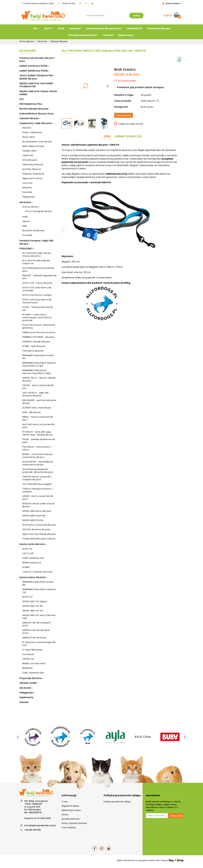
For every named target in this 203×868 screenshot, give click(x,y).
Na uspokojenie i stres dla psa (37, 142)
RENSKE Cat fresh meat (34, 664)
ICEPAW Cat (28, 659)
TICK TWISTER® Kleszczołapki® (37, 484)
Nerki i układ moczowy (33, 146)
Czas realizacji (69, 827)
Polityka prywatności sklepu (117, 802)
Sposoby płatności (71, 819)
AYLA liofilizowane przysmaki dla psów (38, 269)
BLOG (61, 29)
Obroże (26, 221)
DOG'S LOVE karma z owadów (37, 295)
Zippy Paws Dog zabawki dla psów (39, 534)
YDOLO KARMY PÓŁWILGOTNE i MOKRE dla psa (36, 77)
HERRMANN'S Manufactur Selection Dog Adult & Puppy (37, 372)
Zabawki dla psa (30, 118)
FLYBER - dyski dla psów (34, 346)
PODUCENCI (27, 249)
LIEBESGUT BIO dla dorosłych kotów (36, 632)
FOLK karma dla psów (33, 351)
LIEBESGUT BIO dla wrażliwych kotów (37, 624)
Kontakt (108, 35)
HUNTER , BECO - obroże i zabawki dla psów (39, 379)
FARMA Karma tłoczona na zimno (39, 332)
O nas (65, 802)
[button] (69, 795)
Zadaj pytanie (124, 115)
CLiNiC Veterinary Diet (33, 558)
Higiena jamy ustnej (32, 178)
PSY (36, 29)
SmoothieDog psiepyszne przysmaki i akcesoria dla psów (38, 471)
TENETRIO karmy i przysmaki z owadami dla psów (37, 478)
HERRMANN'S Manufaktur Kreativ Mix (38, 357)
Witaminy (27, 188)
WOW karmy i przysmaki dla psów (39, 525)
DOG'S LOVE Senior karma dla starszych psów (37, 301)
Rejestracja (126, 35)
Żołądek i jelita (29, 151)
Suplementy (26, 697)
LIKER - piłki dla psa (31, 412)
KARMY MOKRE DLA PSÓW (34, 71)
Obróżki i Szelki (29, 683)
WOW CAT (28, 597)
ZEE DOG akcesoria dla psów (36, 529)
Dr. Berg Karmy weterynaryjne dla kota (39, 644)
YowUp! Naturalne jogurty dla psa (39, 539)
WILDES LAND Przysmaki (34, 516)
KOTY (49, 29)
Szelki (25, 217)
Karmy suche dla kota (33, 544)
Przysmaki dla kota (31, 678)
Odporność (28, 155)
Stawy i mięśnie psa (32, 132)
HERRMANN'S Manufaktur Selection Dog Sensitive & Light (39, 364)
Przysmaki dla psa (159, 29)
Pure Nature (28, 654)
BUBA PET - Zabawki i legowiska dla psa (39, 277)
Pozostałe (27, 192)
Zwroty (65, 815)
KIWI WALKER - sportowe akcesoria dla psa (39, 402)
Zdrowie (24, 702)
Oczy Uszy (27, 183)
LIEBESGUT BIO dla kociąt (34, 638)
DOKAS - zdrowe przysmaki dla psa (38, 309)
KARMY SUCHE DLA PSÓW (34, 66)
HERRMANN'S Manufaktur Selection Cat (39, 591)
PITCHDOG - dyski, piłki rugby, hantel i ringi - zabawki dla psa (37, 433)
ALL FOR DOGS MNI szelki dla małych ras (36, 262)
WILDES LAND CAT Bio (33, 606)
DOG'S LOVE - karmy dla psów (37, 283)
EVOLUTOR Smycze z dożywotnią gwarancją (39, 326)
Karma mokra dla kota (33, 577)
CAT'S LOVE (28, 553)
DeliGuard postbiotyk (33, 165)
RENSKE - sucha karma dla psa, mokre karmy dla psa (38, 456)
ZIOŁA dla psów (30, 160)
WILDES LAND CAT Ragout (35, 601)
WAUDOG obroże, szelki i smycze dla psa (39, 505)
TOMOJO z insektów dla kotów (38, 572)
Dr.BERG (26, 567)
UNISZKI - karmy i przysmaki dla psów (38, 498)
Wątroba (27, 128)
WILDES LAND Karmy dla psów (37, 511)
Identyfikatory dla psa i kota (104, 29)
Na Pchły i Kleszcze (32, 169)
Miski (25, 226)
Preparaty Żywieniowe (33, 174)
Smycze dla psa (31, 207)
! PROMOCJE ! (134, 29)
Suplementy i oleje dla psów (36, 123)
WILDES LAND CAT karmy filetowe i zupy (39, 617)
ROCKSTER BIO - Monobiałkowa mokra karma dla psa (38, 463)
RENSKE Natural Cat (32, 563)
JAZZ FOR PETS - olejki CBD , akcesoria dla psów (36, 394)
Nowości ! (75, 29)
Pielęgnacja (29, 197)
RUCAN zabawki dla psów (34, 109)
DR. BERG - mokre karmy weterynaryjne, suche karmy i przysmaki (37, 317)
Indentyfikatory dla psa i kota (36, 114)
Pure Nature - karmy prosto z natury (37, 448)
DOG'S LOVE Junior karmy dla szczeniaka (37, 289)
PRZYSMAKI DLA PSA (31, 104)
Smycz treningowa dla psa (38, 211)
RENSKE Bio (27, 668)
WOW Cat (27, 549)
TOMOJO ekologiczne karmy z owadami (37, 490)
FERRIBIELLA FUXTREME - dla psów (38, 337)
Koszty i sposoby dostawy (74, 823)
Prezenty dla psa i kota (83, 35)
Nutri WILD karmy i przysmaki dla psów (38, 426)
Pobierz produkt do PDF (129, 124)
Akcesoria (26, 202)
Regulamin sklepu (70, 806)
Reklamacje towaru (71, 810)
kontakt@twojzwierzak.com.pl (38, 4)
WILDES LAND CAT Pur (33, 611)
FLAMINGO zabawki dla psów (36, 342)
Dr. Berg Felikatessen (33, 650)
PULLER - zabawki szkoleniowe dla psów (39, 441)
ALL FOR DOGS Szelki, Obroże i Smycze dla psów (37, 255)
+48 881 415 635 (67, 4)
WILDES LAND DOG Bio (33, 520)
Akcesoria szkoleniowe (33, 231)
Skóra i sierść (29, 137)
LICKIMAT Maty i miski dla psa (37, 408)
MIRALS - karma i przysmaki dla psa (38, 418)
